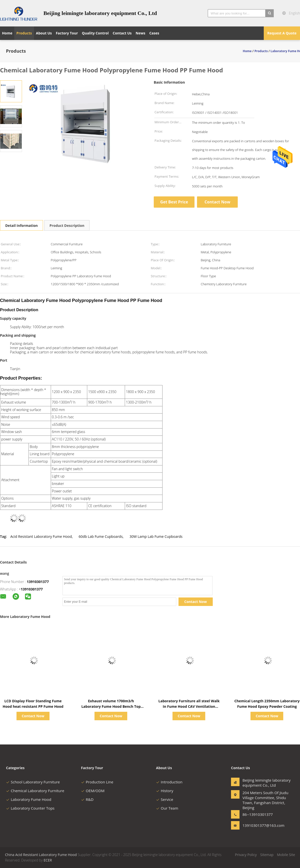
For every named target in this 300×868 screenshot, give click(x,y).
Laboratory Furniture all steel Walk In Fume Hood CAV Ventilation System (189, 706)
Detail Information (21, 225)
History (165, 791)
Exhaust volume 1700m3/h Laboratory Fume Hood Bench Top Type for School (111, 706)
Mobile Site (286, 855)
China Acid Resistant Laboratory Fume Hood (41, 855)
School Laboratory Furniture (33, 782)
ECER (48, 860)
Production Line (97, 782)
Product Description (67, 225)
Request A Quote (282, 33)
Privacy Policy (246, 855)
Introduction (169, 782)
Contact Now (217, 202)
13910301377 (38, 582)
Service (165, 799)
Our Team (167, 808)
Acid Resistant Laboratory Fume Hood (41, 536)
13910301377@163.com (258, 825)
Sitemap (267, 855)
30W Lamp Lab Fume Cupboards (156, 536)
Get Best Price (174, 202)
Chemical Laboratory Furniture (35, 791)
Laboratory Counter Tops (30, 808)
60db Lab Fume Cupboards (101, 536)
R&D (87, 799)
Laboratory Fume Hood (29, 799)
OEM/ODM (93, 791)
